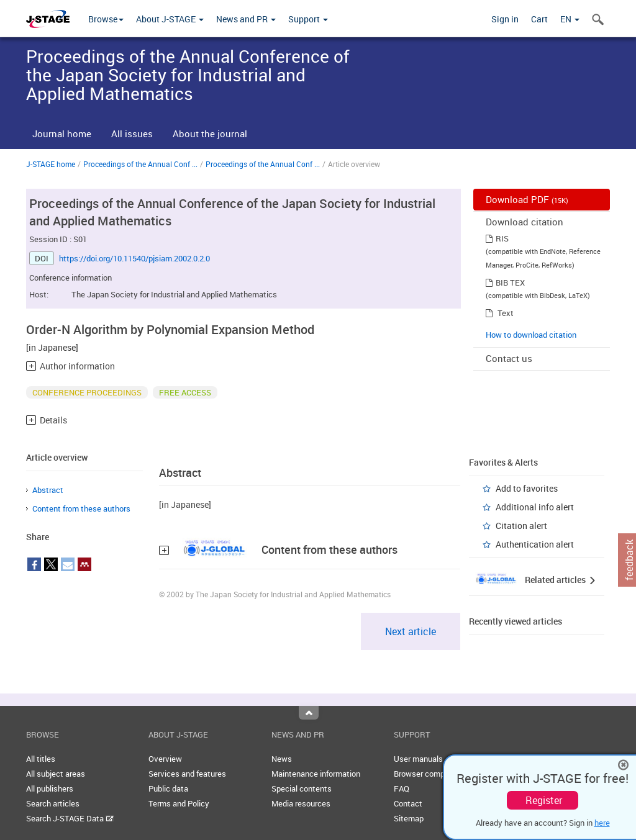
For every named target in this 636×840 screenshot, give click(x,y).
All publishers (50, 788)
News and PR (246, 19)
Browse (106, 19)
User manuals (418, 759)
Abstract (48, 490)
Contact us (509, 358)
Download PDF (527, 199)
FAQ (402, 788)
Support (308, 19)
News (282, 759)
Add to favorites (527, 488)
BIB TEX (510, 282)
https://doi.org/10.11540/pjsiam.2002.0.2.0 (134, 258)
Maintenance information (316, 774)
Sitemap (409, 818)
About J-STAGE (170, 19)
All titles (41, 759)
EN (570, 19)
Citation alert (521, 526)
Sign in (505, 19)
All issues (132, 133)
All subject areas (56, 774)
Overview (165, 759)
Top (309, 713)
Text (506, 313)
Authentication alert (535, 544)
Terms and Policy (179, 803)
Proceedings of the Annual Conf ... (140, 164)
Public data (168, 788)
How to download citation (531, 335)
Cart (539, 19)
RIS (502, 238)
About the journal (210, 133)
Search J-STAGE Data (70, 818)
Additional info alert (535, 507)
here (602, 823)
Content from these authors (81, 508)
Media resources (301, 803)
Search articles (53, 803)
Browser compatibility (433, 774)
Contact (408, 803)
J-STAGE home (51, 164)
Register (544, 800)
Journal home (62, 133)
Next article (411, 631)
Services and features (187, 774)
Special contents (302, 788)
